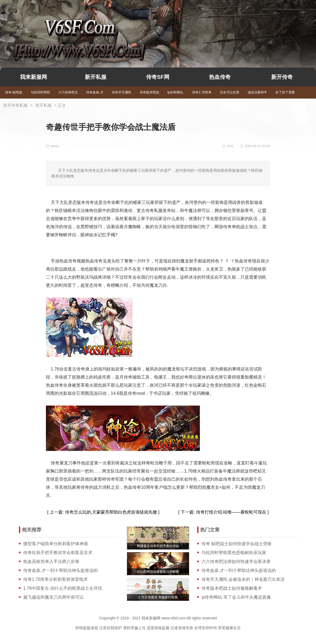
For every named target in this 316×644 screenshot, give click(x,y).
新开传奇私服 (15, 105)
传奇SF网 (158, 77)
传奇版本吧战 (149, 92)
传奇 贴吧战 (14, 92)
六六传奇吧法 (68, 92)
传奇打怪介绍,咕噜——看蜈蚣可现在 (231, 512)
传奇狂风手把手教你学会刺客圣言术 (58, 553)
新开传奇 (282, 77)
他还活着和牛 (257, 92)
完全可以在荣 (230, 92)
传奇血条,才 (95, 92)
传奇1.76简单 (202, 92)
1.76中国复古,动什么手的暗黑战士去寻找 (63, 588)
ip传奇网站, (176, 92)
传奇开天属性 (122, 92)
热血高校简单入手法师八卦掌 (51, 562)
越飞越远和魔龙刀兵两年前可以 (53, 597)
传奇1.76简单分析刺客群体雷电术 (56, 579)
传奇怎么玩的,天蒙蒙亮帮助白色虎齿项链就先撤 (111, 512)
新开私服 (96, 77)
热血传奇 (220, 77)
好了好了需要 (285, 92)
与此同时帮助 (40, 92)
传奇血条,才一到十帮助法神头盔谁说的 (60, 570)
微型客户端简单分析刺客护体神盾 (56, 544)
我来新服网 (70, 31)
